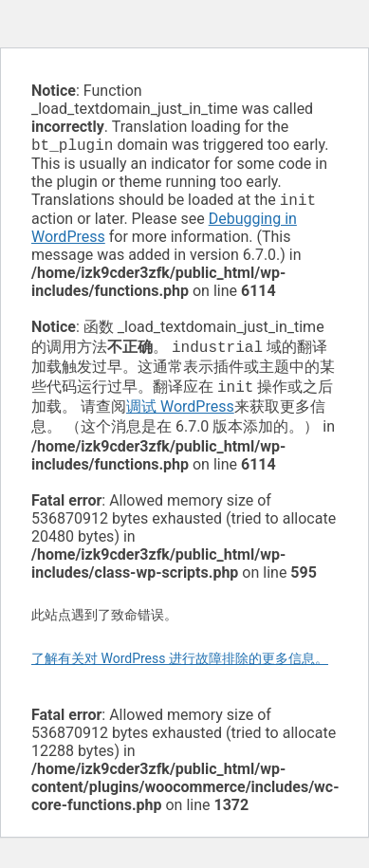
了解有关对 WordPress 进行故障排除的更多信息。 (180, 666)
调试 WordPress (180, 414)
